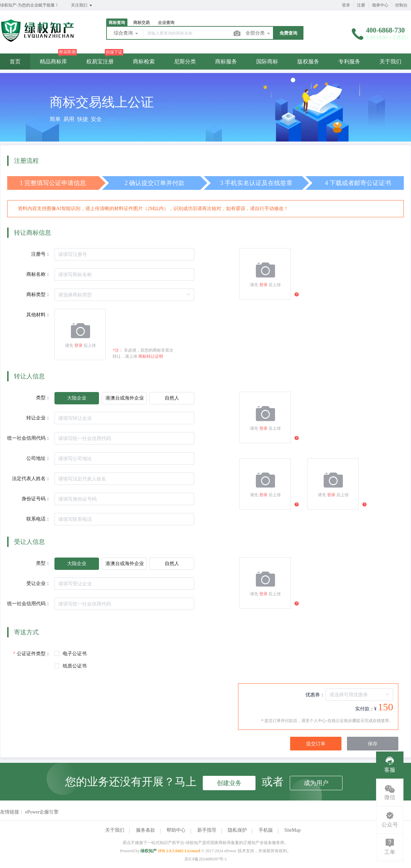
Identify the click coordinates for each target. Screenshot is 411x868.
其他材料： (38, 315)
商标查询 (117, 23)
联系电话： (38, 519)
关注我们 (82, 5)
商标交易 (141, 23)
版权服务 (308, 62)
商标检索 (144, 62)
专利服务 (349, 62)
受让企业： (38, 583)
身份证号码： (36, 499)
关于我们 (390, 62)
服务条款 (146, 830)
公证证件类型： (34, 654)
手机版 (266, 830)
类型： (43, 398)
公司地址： (38, 458)
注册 (361, 5)
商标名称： (38, 274)
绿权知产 (149, 851)
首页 (15, 62)
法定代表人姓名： (31, 479)
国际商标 (267, 62)
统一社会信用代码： (29, 438)
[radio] (77, 398)
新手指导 (207, 830)
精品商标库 (53, 62)
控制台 (401, 5)
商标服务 (226, 62)
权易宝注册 (100, 62)
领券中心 (380, 5)
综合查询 (126, 34)
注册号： (41, 254)
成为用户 (316, 783)
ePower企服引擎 (42, 812)
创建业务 (229, 783)
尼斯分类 (185, 62)
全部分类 (258, 34)
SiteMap (292, 830)
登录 (346, 5)
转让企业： (38, 418)
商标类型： (38, 295)
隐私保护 (237, 830)
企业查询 (166, 23)
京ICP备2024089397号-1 (206, 859)
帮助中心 (176, 830)
